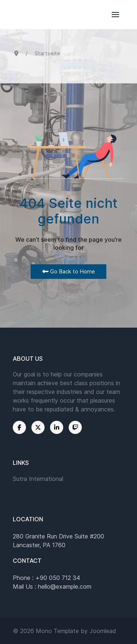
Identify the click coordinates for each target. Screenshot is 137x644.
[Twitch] (75, 427)
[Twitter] (38, 427)
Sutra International (38, 479)
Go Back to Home (69, 271)
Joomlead (103, 631)
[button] (115, 15)
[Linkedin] (57, 427)
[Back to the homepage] (68, 15)
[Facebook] (19, 427)
